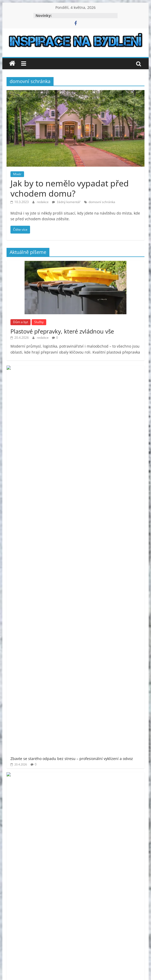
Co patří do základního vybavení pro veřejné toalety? (89, 453)
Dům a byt (21, 322)
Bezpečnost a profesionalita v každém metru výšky (87, 507)
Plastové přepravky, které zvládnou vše (62, 331)
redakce (43, 202)
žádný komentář (66, 202)
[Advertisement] (75, 602)
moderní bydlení (70, 670)
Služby (39, 322)
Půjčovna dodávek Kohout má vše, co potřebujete (86, 398)
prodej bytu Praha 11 (55, 691)
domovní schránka (102, 202)
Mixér (17, 174)
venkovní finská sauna (63, 718)
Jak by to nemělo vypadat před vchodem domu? (70, 188)
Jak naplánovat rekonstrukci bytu (72, 480)
